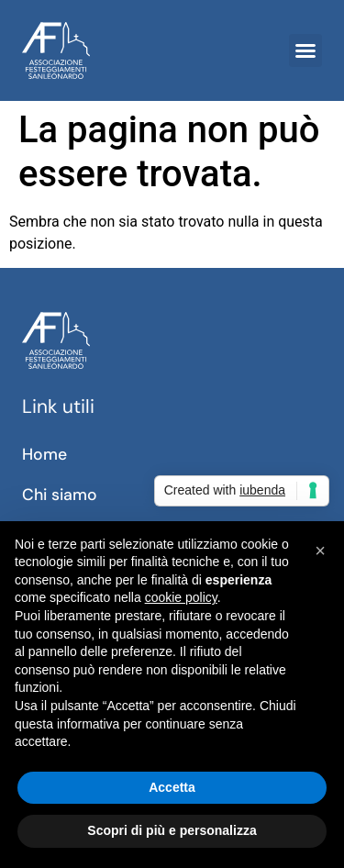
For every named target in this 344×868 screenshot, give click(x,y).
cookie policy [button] (181, 597)
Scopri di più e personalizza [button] (172, 830)
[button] (305, 50)
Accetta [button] (172, 787)
